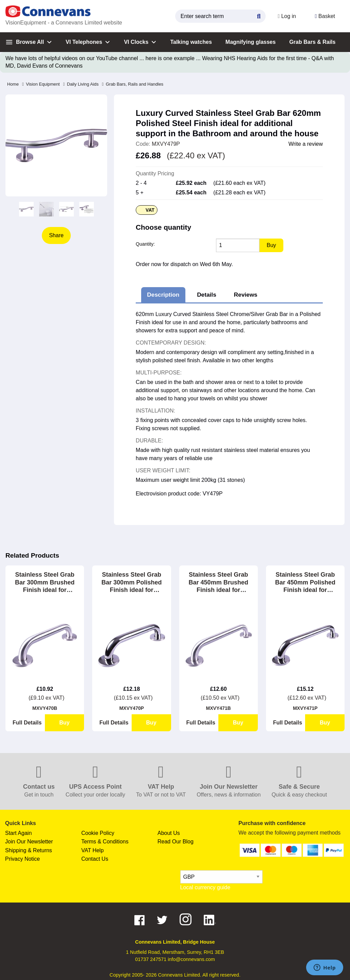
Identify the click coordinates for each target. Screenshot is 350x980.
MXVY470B (45, 708)
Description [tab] (163, 295)
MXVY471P (305, 708)
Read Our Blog (176, 842)
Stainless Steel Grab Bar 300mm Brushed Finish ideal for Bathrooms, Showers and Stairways (45, 583)
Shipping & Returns (29, 850)
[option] (26, 209)
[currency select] (221, 877)
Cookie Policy (98, 833)
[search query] (220, 16)
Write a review (306, 144)
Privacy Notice (22, 859)
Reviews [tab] (246, 295)
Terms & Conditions (105, 842)
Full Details (27, 723)
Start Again (18, 833)
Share (56, 235)
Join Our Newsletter (29, 842)
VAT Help (93, 850)
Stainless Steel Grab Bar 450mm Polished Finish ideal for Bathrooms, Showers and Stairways (305, 583)
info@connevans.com (191, 959)
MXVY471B (219, 708)
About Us (169, 833)
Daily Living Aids (81, 84)
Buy (64, 723)
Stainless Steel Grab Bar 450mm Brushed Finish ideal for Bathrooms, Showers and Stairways (218, 583)
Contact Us (95, 859)
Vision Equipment (41, 84)
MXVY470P (132, 708)
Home (13, 84)
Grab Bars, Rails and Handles (133, 84)
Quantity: (145, 244)
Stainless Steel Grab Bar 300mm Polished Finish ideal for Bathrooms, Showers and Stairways (132, 583)
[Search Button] (259, 15)
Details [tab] (207, 295)
